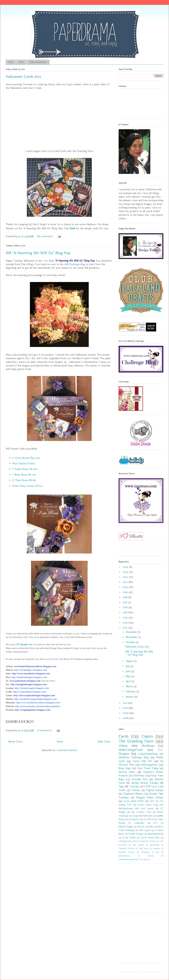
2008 (126, 718)
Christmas (139, 776)
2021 (126, 582)
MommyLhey (124, 856)
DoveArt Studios (127, 852)
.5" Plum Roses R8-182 (24, 480)
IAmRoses (148, 746)
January (130, 697)
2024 (126, 567)
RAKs (151, 827)
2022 (126, 577)
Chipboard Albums (133, 794)
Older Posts (104, 742)
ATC (156, 823)
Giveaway (145, 852)
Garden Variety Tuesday (145, 783)
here (72, 228)
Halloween (148, 816)
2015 (125, 612)
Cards (124, 736)
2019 (126, 592)
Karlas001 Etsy (136, 819)
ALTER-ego (155, 845)
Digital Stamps (155, 790)
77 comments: (45, 730)
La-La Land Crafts (134, 801)
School (151, 856)
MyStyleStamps (126, 808)
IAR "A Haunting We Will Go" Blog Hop (38, 253)
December (132, 632)
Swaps (135, 816)
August (130, 661)
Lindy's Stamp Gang (148, 805)
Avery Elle (132, 841)
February (131, 691)
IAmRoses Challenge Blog (134, 757)
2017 (125, 602)
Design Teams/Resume (38, 62)
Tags (121, 786)
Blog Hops (125, 768)
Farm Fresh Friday (148, 768)
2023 (126, 572)
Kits (158, 852)
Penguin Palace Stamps (150, 797)
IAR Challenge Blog (75, 264)
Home (11, 62)
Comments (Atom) (67, 750)
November (132, 637)
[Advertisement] (139, 890)
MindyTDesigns (126, 827)
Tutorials (134, 786)
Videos (123, 746)
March (130, 686)
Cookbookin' (139, 823)
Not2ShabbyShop (156, 834)
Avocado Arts (140, 779)
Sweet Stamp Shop (150, 837)
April (129, 681)
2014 (126, 618)
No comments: (45, 236)
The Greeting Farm (136, 741)
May (129, 676)
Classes (136, 790)
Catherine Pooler (126, 848)
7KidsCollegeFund (131, 750)
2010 (126, 708)
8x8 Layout (145, 830)
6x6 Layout (138, 845)
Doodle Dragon (136, 834)
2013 (126, 623)
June (128, 671)
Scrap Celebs (129, 837)
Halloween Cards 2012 (23, 76)
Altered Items (127, 772)
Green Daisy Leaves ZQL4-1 (28, 486)
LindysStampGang (148, 754)
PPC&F (151, 819)
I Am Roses (49, 261)
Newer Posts (15, 742)
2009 (126, 713)
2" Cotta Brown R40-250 (26, 458)
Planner (141, 827)
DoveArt (156, 848)
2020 (126, 587)
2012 (126, 628)
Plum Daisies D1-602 (24, 463)
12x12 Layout (147, 808)
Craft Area (143, 848)
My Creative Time (141, 812)
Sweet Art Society (148, 841)
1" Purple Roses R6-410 (25, 469)
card (121, 841)
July (128, 666)
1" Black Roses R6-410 (24, 475)
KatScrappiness (149, 765)
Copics (147, 736)
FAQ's (21, 62)
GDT (152, 801)
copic (145, 859)
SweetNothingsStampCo (129, 859)
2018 (126, 597)
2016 (126, 607)
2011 (125, 703)
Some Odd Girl (143, 761)
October (131, 642)
